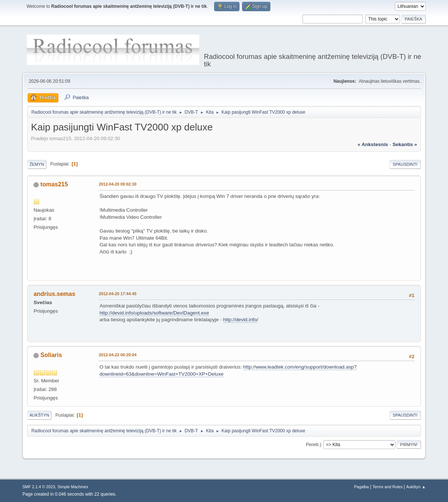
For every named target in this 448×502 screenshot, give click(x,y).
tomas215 (54, 184)
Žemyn (37, 164)
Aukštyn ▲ (416, 487)
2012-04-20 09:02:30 (117, 184)
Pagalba (362, 487)
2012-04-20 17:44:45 (117, 294)
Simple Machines (73, 487)
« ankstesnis (373, 144)
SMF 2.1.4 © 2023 (39, 487)
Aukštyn (39, 415)
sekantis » (405, 144)
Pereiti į (313, 444)
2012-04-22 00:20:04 (117, 355)
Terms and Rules (387, 487)
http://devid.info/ (241, 320)
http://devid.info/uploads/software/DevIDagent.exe (154, 313)
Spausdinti (405, 164)
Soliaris (51, 355)
